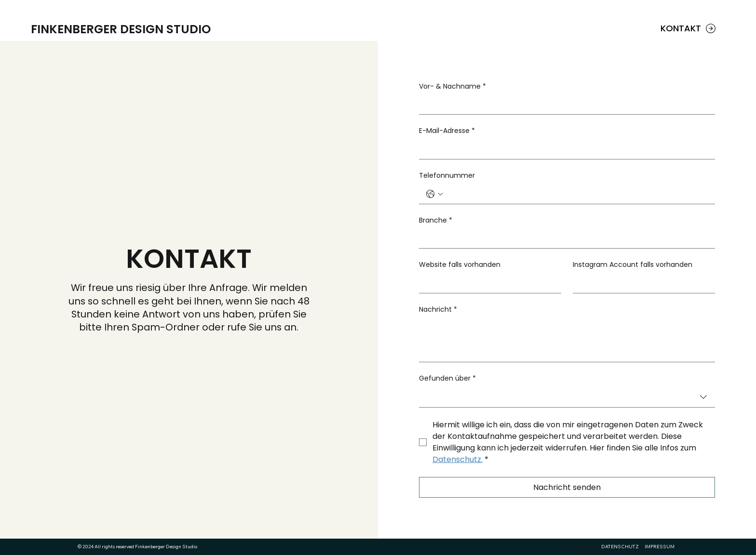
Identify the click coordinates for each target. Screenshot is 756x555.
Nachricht (438, 310)
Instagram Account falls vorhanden (633, 265)
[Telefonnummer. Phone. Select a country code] (434, 194)
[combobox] (567, 397)
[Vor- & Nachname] (564, 105)
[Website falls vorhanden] (487, 283)
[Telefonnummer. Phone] (577, 194)
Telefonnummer (447, 176)
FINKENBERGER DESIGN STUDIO (121, 29)
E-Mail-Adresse (447, 131)
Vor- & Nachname (452, 87)
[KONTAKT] (689, 28)
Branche (436, 221)
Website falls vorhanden (460, 265)
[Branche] (564, 238)
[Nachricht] (567, 340)
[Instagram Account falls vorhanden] (641, 283)
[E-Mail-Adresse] (564, 149)
